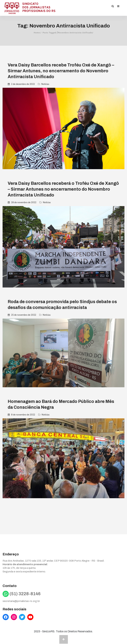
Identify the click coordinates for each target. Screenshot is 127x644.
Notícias (45, 84)
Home (37, 33)
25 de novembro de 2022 (24, 314)
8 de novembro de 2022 (23, 414)
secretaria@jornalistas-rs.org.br (21, 601)
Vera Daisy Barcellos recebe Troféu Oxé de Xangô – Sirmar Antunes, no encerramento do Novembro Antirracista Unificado (61, 71)
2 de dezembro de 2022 (23, 84)
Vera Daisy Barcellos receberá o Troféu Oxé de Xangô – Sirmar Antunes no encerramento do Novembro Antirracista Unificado (63, 189)
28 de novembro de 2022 (24, 202)
